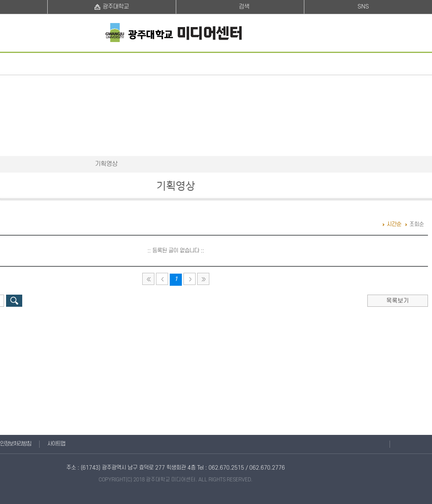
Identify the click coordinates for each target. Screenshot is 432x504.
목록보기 (398, 301)
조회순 (417, 225)
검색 (14, 301)
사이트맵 (56, 444)
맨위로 (399, 444)
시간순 (394, 225)
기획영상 (106, 164)
